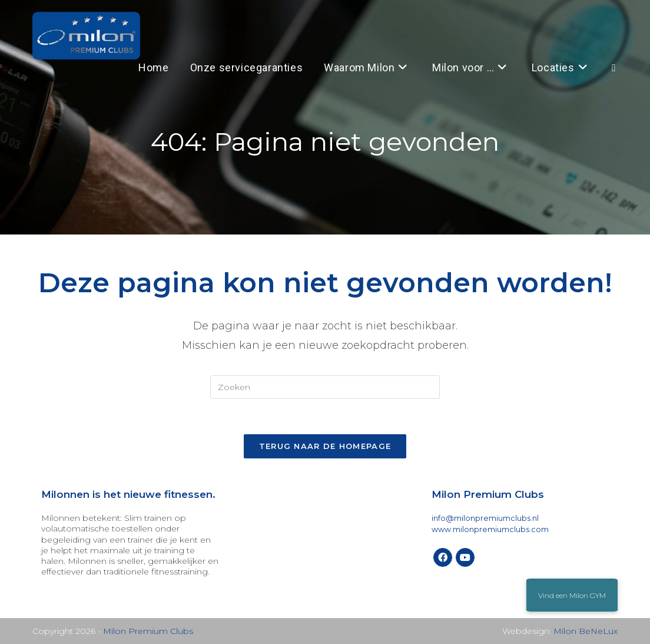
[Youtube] (465, 557)
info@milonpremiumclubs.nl (485, 518)
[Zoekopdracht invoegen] (325, 387)
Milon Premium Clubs (148, 631)
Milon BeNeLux (586, 631)
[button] (572, 595)
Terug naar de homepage (325, 446)
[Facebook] (443, 557)
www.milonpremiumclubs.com (490, 529)
